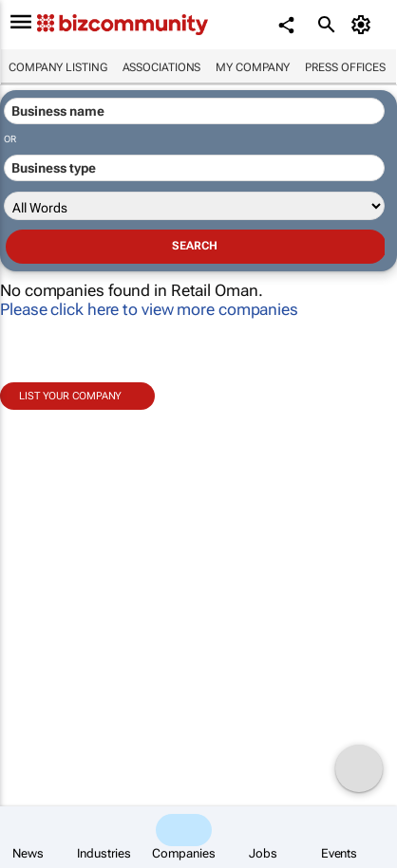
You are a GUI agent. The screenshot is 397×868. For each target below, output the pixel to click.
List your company (70, 396)
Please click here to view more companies (149, 309)
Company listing (58, 67)
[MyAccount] (364, 25)
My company (253, 67)
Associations (162, 67)
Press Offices (345, 67)
